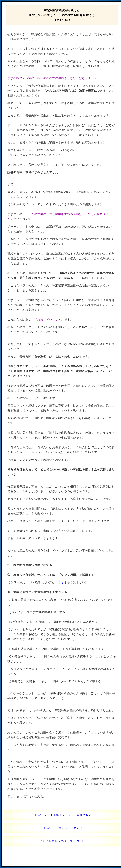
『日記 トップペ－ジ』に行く (62, 828)
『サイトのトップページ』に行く (62, 841)
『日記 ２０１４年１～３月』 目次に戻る (62, 815)
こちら (63, 582)
